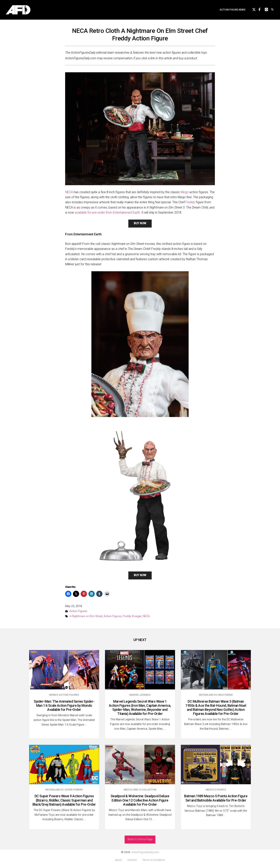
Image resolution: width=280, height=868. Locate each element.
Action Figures (78, 611)
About (118, 860)
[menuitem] (232, 11)
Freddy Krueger (132, 616)
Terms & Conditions (154, 860)
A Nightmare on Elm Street (86, 616)
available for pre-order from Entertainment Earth (107, 212)
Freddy (190, 202)
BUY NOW (140, 223)
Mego (185, 192)
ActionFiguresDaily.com (145, 852)
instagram (268, 10)
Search (274, 10)
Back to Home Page (140, 839)
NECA (69, 192)
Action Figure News (232, 11)
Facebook (262, 10)
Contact (132, 860)
